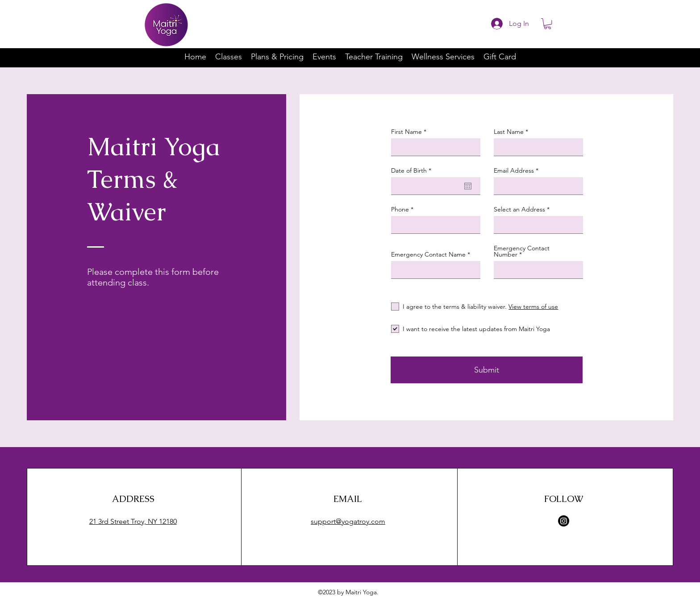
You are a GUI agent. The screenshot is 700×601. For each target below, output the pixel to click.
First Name (406, 132)
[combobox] (538, 225)
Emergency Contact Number (522, 251)
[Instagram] (564, 521)
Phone (400, 209)
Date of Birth (413, 170)
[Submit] (487, 370)
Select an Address (519, 209)
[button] (548, 24)
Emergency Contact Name (428, 254)
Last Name (509, 132)
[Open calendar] (468, 186)
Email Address (514, 170)
